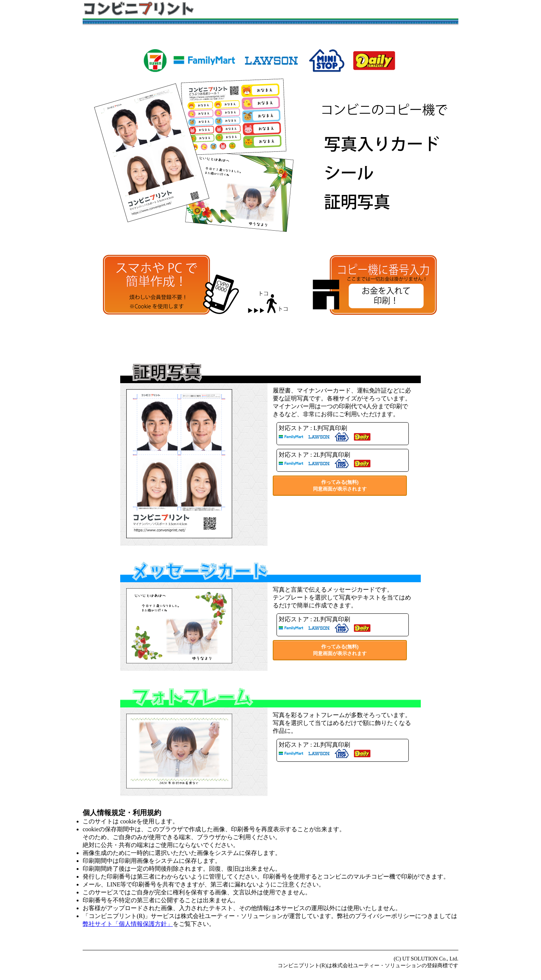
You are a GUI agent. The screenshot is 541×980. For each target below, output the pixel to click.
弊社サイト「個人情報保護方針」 (128, 924)
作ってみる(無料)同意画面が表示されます (340, 485)
